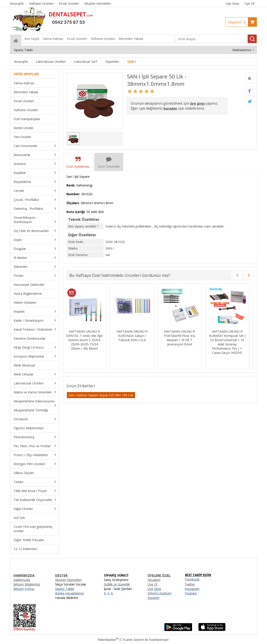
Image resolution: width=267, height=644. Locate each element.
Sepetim (238, 22)
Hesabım (154, 580)
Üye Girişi (232, 3)
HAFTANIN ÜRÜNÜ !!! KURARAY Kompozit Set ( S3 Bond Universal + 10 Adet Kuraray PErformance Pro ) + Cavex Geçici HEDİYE (231, 342)
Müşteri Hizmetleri (68, 580)
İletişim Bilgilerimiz (27, 584)
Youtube (191, 593)
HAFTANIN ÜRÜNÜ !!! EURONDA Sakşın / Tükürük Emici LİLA (136, 336)
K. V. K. (109, 593)
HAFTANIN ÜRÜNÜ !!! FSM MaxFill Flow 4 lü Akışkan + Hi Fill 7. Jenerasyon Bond (184, 338)
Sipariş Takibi (65, 589)
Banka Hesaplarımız (70, 593)
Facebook (192, 579)
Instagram (192, 589)
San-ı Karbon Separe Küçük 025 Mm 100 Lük (101, 395)
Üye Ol (249, 3)
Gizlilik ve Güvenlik (117, 584)
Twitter (190, 584)
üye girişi (197, 103)
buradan (170, 108)
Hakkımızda (22, 580)
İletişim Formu (24, 589)
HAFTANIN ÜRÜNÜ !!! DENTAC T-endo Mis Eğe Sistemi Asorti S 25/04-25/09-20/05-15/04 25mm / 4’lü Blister (89, 340)
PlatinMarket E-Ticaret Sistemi (121, 640)
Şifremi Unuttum (160, 593)
